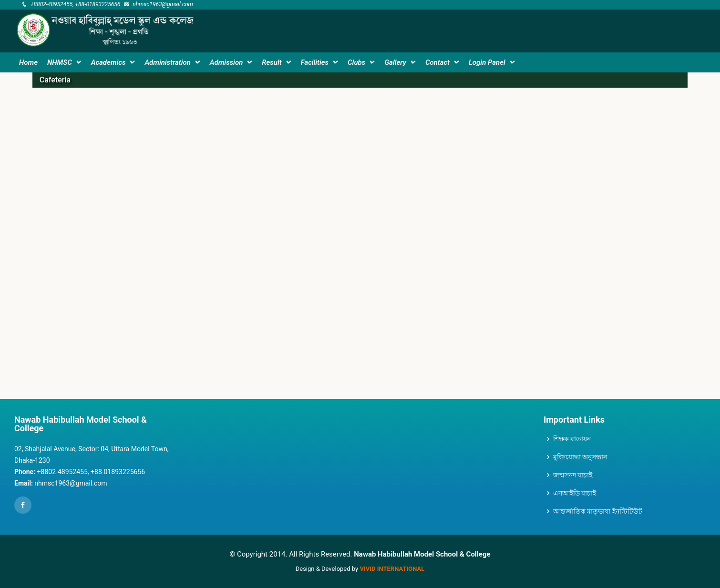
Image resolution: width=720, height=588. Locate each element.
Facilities (315, 62)
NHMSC (60, 62)
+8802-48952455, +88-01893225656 (75, 4)
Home (28, 62)
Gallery (395, 62)
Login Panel (487, 62)
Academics (108, 62)
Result (272, 62)
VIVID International (392, 569)
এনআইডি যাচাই (575, 493)
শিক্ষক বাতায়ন (572, 439)
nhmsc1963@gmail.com (163, 4)
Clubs (356, 62)
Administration (167, 62)
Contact (437, 62)
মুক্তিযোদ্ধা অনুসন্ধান (580, 457)
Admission (226, 62)
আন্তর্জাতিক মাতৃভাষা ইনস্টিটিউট (598, 511)
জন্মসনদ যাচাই (573, 475)
